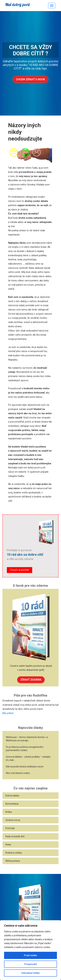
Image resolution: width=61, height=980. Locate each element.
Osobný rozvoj (13, 820)
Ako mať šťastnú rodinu (18, 773)
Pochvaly (10, 828)
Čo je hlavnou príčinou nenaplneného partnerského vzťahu (25, 749)
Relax (8, 845)
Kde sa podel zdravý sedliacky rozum (25, 767)
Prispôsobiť (31, 964)
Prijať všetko (30, 955)
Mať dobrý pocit (17, 4)
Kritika (9, 812)
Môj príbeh (8, 713)
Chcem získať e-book (30, 79)
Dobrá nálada (12, 796)
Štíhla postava (13, 861)
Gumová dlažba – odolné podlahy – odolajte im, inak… (28, 758)
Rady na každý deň (15, 836)
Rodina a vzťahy (14, 853)
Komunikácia (12, 804)
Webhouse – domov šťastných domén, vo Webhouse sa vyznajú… (27, 739)
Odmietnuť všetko (31, 973)
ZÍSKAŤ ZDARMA (31, 680)
